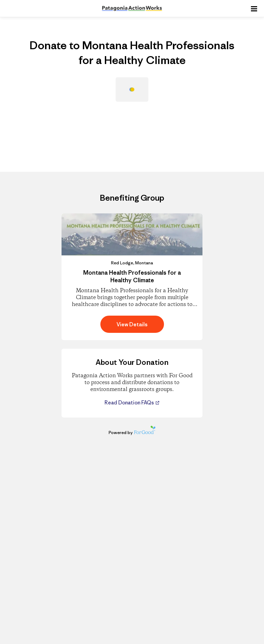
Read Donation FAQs (130, 403)
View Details (132, 324)
